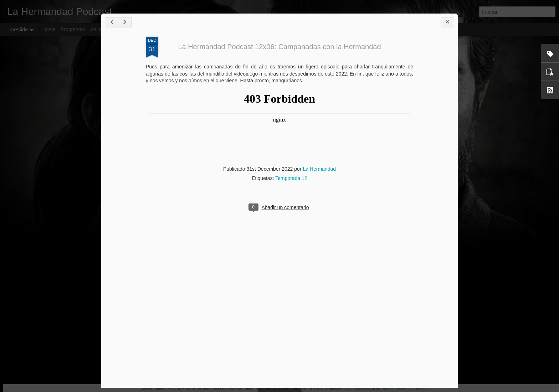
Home (49, 29)
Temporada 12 (291, 178)
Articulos (99, 29)
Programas (73, 29)
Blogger (388, 388)
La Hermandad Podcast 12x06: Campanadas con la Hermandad (279, 47)
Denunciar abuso (412, 388)
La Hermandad (319, 169)
